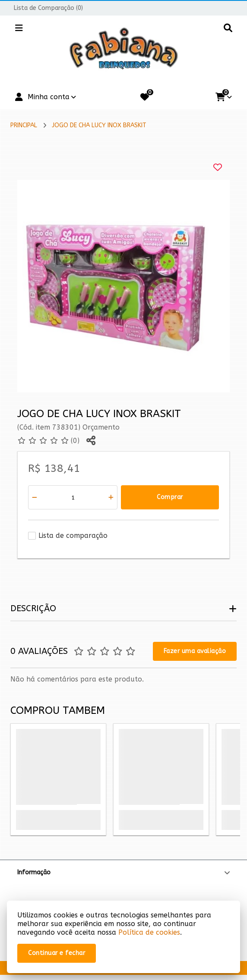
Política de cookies (149, 932)
